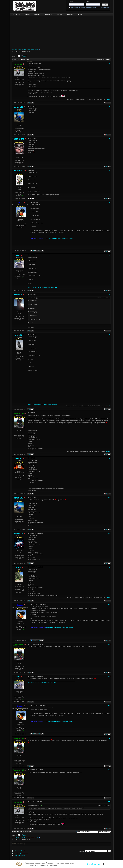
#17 (109, 706)
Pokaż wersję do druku (20, 851)
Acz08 (18, 567)
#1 (110, 64)
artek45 (18, 335)
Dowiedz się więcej (94, 864)
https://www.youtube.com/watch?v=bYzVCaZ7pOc (42, 287)
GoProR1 (18, 458)
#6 (110, 255)
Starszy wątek (18, 832)
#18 (109, 738)
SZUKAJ (60, 14)
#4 (110, 170)
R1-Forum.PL (16, 14)
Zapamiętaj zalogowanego (78, 7)
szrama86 (18, 107)
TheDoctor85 (19, 171)
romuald (18, 295)
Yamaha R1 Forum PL (17, 50)
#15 (109, 645)
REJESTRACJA (105, 7)
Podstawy (27, 50)
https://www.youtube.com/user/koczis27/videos (60, 238)
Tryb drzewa (99, 59)
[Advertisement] (62, 31)
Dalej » (25, 56)
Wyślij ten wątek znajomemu (21, 853)
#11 (109, 498)
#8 (110, 335)
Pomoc (80, 14)
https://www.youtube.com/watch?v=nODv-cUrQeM (42, 404)
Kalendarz (70, 14)
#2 (110, 107)
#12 (109, 533)
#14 (109, 605)
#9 (110, 413)
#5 (110, 202)
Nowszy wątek (28, 832)
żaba (18, 255)
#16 (109, 676)
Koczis (108, 100)
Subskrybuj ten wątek (19, 855)
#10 (109, 458)
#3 (110, 139)
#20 (109, 802)
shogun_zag (18, 139)
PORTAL (27, 14)
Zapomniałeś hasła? (91, 7)
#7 (110, 294)
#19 (109, 770)
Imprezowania (35, 50)
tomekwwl (18, 534)
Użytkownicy (48, 14)
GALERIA (37, 14)
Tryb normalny (107, 59)
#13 (109, 567)
